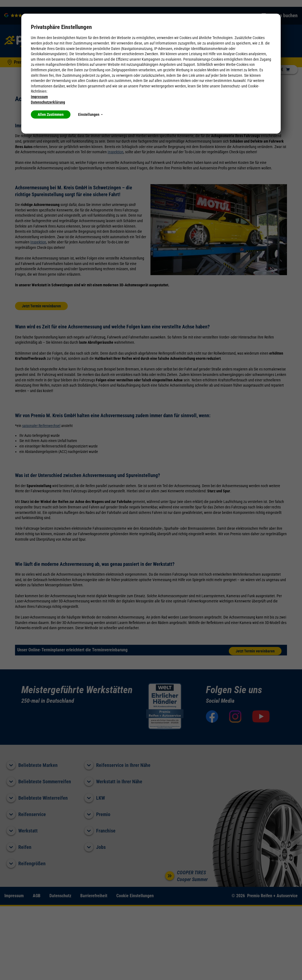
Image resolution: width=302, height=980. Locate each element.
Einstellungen (90, 114)
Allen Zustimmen (51, 114)
